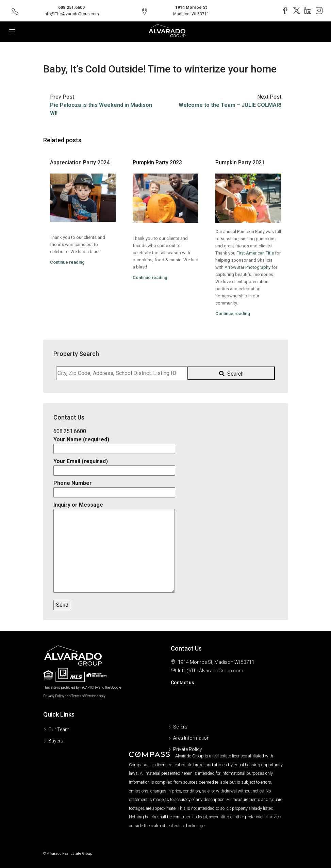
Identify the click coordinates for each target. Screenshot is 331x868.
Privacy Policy (54, 696)
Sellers (180, 727)
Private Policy (188, 749)
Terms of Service (84, 696)
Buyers (56, 741)
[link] (255, 253)
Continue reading (67, 262)
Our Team (59, 730)
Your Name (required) (114, 444)
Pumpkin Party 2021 (240, 162)
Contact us (183, 683)
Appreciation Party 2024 (80, 162)
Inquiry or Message (114, 548)
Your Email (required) (114, 466)
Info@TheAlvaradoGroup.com (71, 14)
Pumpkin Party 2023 (157, 162)
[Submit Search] (231, 373)
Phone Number (114, 488)
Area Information (191, 738)
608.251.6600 (71, 7)
